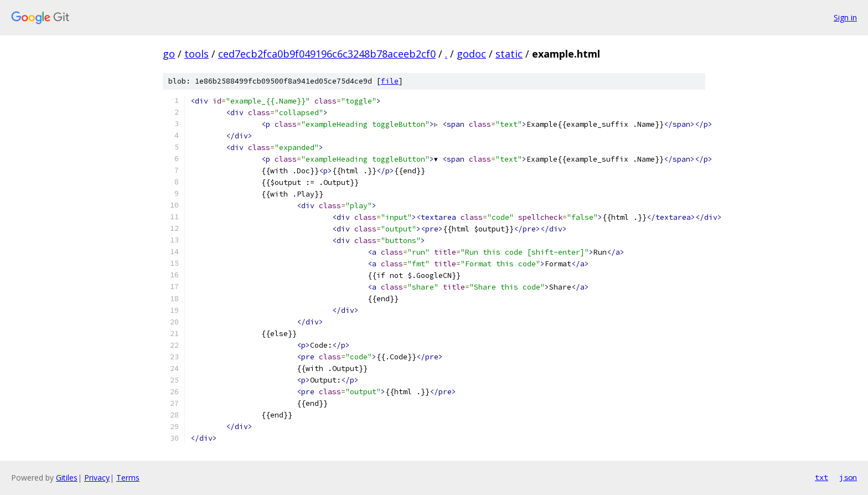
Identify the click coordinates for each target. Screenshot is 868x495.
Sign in (845, 17)
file (390, 81)
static (509, 54)
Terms (128, 478)
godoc (471, 54)
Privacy (97, 478)
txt (821, 477)
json (848, 477)
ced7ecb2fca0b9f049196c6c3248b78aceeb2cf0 (327, 54)
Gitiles (67, 478)
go (169, 54)
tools (197, 54)
